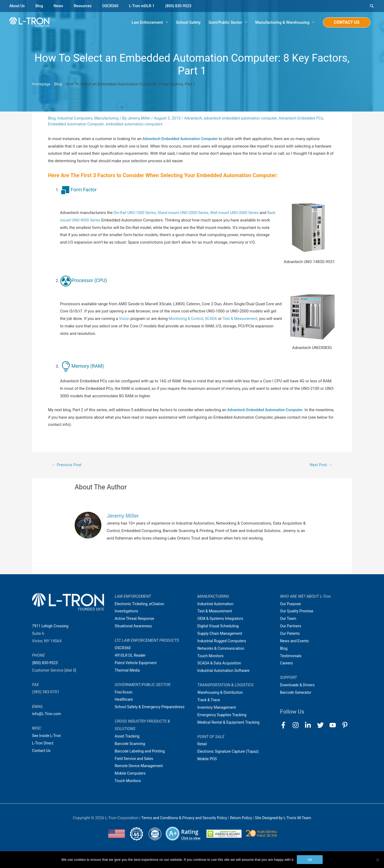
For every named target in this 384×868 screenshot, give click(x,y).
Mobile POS (208, 760)
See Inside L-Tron (47, 737)
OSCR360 (114, 6)
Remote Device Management (140, 774)
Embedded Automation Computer (87, 125)
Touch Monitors (129, 789)
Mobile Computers (131, 782)
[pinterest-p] (346, 726)
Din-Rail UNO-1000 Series (136, 213)
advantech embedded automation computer (249, 119)
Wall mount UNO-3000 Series (242, 213)
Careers (287, 664)
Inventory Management (218, 708)
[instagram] (298, 726)
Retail (202, 745)
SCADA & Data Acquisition (221, 664)
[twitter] (323, 726)
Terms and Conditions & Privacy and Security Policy (182, 826)
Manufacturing (110, 119)
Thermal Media (128, 671)
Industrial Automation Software (225, 672)
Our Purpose (291, 605)
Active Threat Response (136, 620)
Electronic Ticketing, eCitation (141, 605)
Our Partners (291, 627)
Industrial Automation (217, 605)
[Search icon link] (372, 6)
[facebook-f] (286, 726)
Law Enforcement (147, 23)
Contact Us (42, 752)
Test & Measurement (245, 319)
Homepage (42, 85)
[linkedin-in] (310, 726)
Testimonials (291, 657)
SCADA (214, 319)
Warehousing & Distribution (221, 693)
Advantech (199, 119)
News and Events (295, 642)
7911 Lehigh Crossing (51, 627)
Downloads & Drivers (298, 686)
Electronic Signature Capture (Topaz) (230, 752)
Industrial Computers (77, 119)
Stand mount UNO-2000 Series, (188, 213)
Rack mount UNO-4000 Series (86, 221)
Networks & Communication (222, 649)
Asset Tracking (128, 745)
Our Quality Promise (298, 612)
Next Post (320, 465)
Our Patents (291, 635)
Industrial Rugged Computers (223, 642)
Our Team (289, 620)
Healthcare (124, 700)
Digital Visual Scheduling (219, 627)
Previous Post (68, 465)
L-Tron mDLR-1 (147, 6)
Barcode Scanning (131, 752)
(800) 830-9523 (185, 6)
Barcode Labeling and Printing (141, 760)
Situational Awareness (134, 627)
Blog (41, 6)
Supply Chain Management (221, 635)
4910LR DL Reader (131, 656)
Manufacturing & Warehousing (282, 23)
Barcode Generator (297, 693)
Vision (124, 319)
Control (200, 319)
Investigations (127, 612)
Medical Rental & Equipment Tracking (230, 723)
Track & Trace (209, 701)
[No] (377, 860)
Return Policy (242, 826)
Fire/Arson (124, 693)
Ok (310, 860)
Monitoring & (181, 319)
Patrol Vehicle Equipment (137, 664)
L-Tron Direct (43, 744)
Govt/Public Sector (225, 23)
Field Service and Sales (135, 767)
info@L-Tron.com (47, 715)
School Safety (188, 23)
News (60, 6)
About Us (18, 6)
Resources (85, 6)
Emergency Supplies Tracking (223, 716)
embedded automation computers (148, 125)
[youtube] (335, 726)
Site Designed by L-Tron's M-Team (286, 826)
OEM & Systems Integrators (222, 620)
